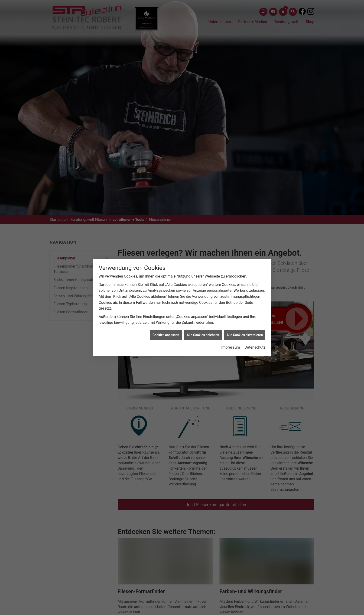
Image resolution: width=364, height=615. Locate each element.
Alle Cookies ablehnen (203, 269)
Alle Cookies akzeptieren (245, 269)
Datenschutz (255, 282)
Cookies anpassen (166, 269)
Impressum (231, 282)
